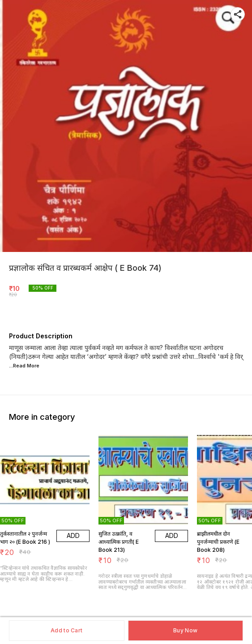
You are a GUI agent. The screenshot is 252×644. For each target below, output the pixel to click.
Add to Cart (66, 630)
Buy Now (185, 630)
